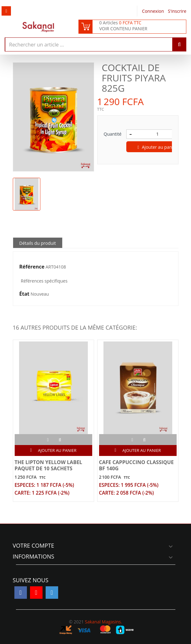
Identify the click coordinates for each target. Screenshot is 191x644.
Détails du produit (38, 243)
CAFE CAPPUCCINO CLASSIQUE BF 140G (136, 465)
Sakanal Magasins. (103, 622)
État (25, 294)
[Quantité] (158, 134)
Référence (32, 267)
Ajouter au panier (157, 147)
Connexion (153, 11)
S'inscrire (177, 11)
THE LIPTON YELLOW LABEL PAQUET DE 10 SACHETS (48, 465)
